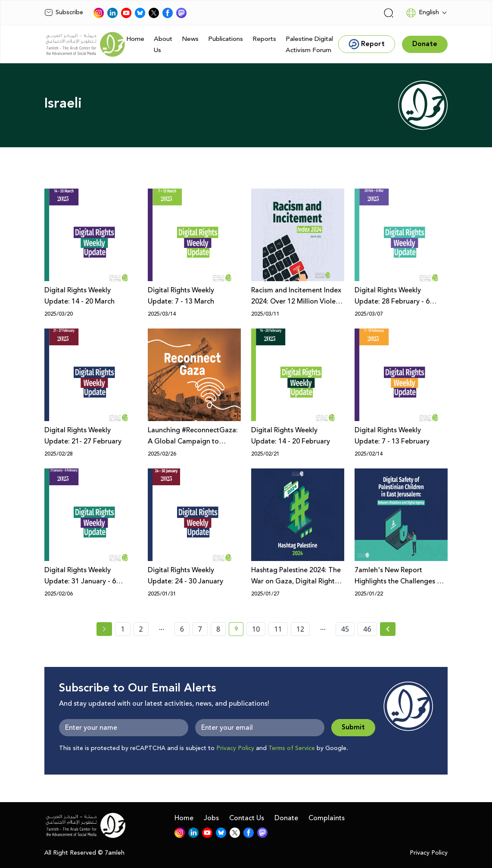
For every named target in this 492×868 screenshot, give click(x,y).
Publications (226, 39)
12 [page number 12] (300, 629)
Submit (353, 727)
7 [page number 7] (200, 629)
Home (135, 39)
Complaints (327, 818)
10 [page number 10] (256, 629)
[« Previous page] (104, 629)
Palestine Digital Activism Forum (309, 45)
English (422, 13)
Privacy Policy (235, 748)
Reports (264, 39)
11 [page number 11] (278, 629)
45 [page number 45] (345, 629)
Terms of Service (292, 748)
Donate (286, 818)
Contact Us (247, 818)
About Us (163, 45)
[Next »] (388, 629)
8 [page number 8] (218, 629)
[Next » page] (388, 629)
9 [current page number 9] (239, 630)
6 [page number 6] (182, 629)
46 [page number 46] (367, 629)
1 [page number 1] (123, 629)
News (190, 39)
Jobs (211, 818)
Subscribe (64, 12)
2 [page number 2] (141, 629)
